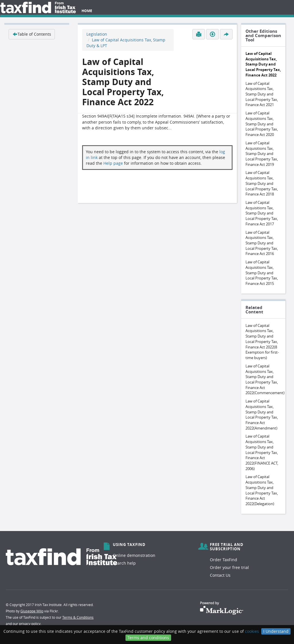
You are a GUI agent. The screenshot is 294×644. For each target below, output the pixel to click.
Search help (124, 563)
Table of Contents (32, 34)
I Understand (276, 631)
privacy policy (30, 624)
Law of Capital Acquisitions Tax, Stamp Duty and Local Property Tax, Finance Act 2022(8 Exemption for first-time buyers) (262, 342)
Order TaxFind (224, 560)
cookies (252, 631)
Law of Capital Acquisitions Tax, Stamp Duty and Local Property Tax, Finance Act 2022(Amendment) (262, 415)
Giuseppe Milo (32, 611)
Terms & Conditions (78, 617)
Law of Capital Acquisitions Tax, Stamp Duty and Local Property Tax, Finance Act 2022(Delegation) (262, 490)
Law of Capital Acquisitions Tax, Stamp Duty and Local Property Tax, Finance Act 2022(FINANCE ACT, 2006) (262, 452)
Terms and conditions (148, 638)
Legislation (97, 34)
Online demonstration (134, 555)
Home (87, 11)
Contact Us (220, 575)
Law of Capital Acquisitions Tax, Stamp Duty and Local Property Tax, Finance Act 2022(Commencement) (265, 379)
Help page (113, 163)
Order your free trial (229, 567)
